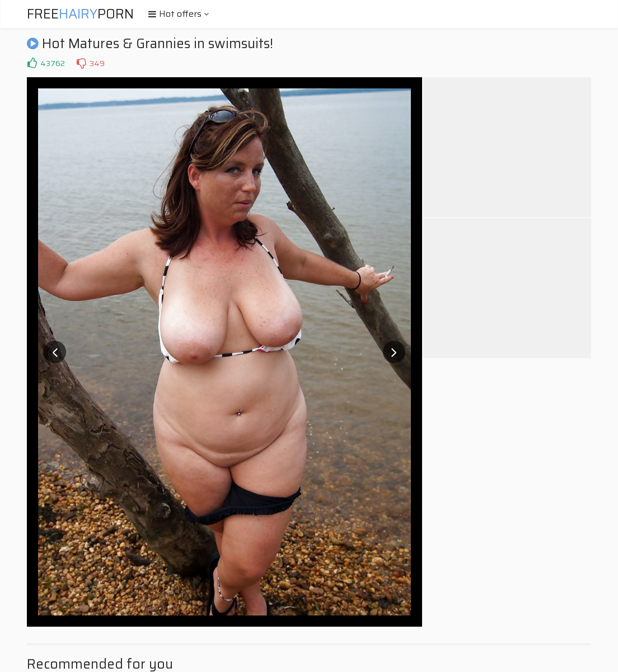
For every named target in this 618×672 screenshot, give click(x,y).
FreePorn (80, 14)
